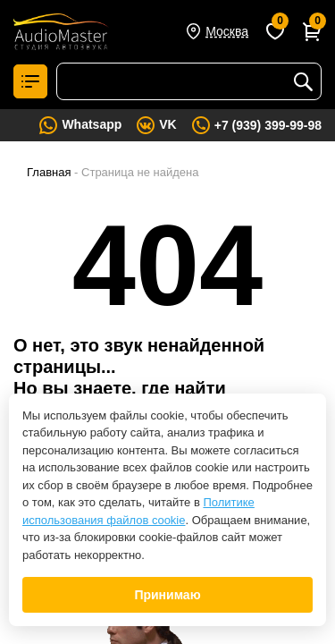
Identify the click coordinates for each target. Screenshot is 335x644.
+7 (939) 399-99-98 (268, 125)
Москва (227, 31)
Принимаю (167, 595)
